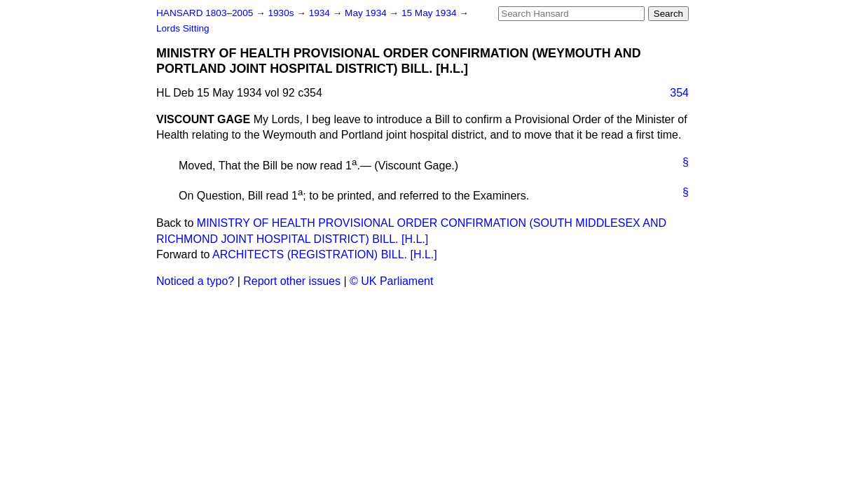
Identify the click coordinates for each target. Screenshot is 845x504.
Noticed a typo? (195, 281)
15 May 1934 (430, 13)
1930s (282, 13)
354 (679, 93)
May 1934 (367, 13)
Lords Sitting (183, 28)
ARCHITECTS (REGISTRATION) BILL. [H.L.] (325, 254)
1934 (321, 13)
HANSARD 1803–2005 (205, 13)
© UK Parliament (391, 281)
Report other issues (292, 281)
